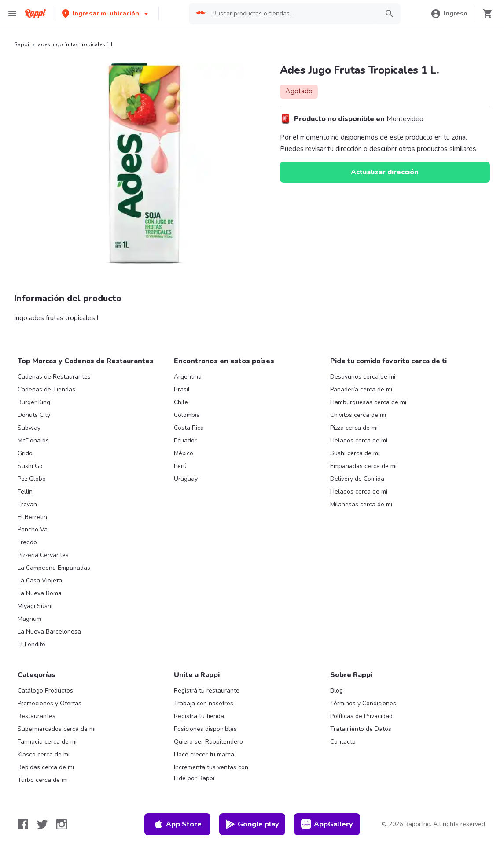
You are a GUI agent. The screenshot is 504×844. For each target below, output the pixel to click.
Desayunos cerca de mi (363, 377)
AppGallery (327, 824)
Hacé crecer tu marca (204, 754)
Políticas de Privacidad (361, 716)
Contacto (343, 742)
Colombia (187, 415)
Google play (252, 824)
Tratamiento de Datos (361, 729)
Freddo (27, 542)
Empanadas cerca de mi (363, 466)
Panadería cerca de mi (361, 389)
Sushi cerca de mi (355, 453)
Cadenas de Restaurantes (54, 377)
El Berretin (32, 517)
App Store (177, 824)
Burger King (34, 402)
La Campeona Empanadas (54, 568)
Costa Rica (189, 428)
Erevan (27, 504)
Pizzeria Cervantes (43, 555)
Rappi (22, 44)
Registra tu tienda (199, 716)
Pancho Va (33, 529)
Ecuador (185, 440)
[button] (106, 13)
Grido (25, 453)
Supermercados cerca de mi (57, 729)
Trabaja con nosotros (204, 703)
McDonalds (33, 440)
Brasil (182, 389)
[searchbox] (293, 14)
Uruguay (186, 479)
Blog (337, 691)
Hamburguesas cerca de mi (368, 402)
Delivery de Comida (357, 479)
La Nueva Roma (40, 593)
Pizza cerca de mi (354, 428)
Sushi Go (30, 466)
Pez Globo (32, 479)
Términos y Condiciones (363, 703)
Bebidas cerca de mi (46, 767)
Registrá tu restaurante (207, 691)
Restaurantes (37, 716)
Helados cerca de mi (359, 440)
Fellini (26, 492)
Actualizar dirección (385, 172)
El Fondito (31, 644)
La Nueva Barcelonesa (49, 632)
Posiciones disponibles (205, 729)
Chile (181, 402)
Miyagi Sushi (35, 606)
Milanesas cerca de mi (361, 504)
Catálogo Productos (45, 691)
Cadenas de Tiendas (46, 389)
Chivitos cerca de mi (358, 415)
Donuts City (34, 415)
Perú (180, 466)
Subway (29, 428)
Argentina (188, 377)
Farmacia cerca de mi (47, 742)
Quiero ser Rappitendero (208, 742)
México (184, 453)
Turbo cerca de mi (43, 780)
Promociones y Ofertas (50, 703)
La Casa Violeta (40, 580)
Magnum (29, 619)
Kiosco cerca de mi (44, 754)
